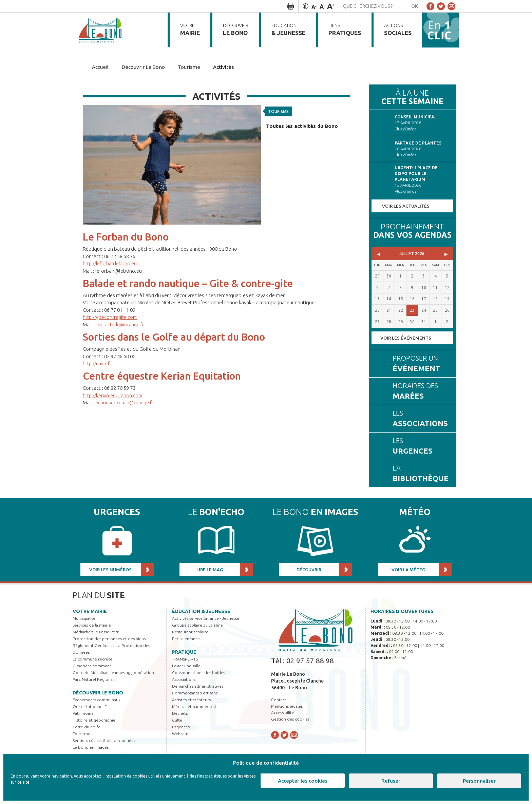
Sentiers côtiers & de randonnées (104, 740)
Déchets (180, 713)
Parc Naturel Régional (93, 679)
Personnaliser (479, 781)
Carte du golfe (87, 727)
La (421, 474)
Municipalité (84, 618)
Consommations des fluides (198, 673)
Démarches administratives (198, 686)
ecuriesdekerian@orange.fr (125, 403)
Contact (279, 700)
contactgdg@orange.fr (121, 324)
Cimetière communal (93, 666)
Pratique (184, 652)
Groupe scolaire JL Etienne (197, 625)
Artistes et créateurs (191, 700)
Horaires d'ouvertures (402, 611)
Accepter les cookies (303, 781)
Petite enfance (186, 639)
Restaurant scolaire (190, 632)
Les (421, 419)
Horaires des (421, 391)
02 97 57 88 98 (310, 661)
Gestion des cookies (290, 719)
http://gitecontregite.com (111, 317)
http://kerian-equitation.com (115, 395)
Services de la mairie (92, 625)
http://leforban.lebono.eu (112, 263)
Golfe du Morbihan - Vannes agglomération (113, 673)
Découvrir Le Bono (98, 693)
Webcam (180, 734)
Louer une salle (186, 666)
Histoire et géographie (94, 720)
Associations (184, 679)
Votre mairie (90, 611)
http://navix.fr (98, 363)
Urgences (181, 727)
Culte (177, 720)
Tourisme (280, 110)
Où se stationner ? (90, 706)
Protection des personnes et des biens (109, 639)
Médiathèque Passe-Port (96, 632)
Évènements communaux (97, 700)
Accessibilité (283, 713)
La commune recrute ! (93, 659)
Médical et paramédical (194, 706)
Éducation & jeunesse (201, 611)
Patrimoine (83, 713)
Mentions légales (287, 706)
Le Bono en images (91, 747)
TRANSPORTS (185, 659)
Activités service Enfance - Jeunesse (206, 618)
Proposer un (421, 364)
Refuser (391, 781)
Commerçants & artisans (195, 693)
